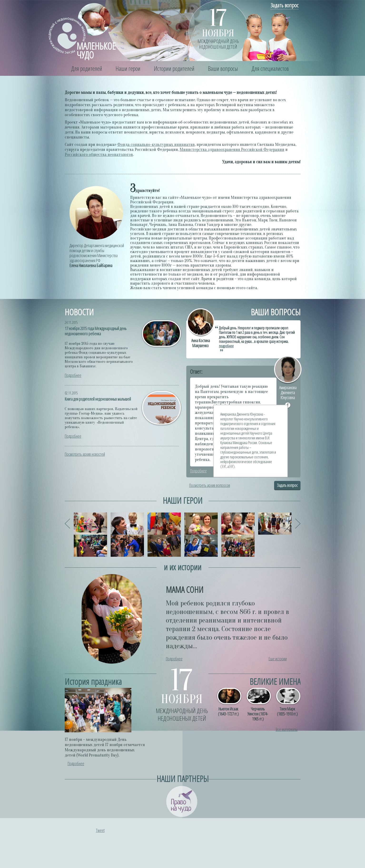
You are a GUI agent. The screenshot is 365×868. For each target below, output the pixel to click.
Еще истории (278, 659)
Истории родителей (174, 68)
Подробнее (73, 375)
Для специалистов (270, 68)
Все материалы (287, 729)
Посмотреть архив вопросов (210, 485)
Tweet (100, 830)
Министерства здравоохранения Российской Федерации (232, 150)
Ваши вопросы (223, 68)
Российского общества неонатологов (99, 155)
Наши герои (128, 68)
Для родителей (87, 68)
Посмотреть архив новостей (85, 454)
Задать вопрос (284, 5)
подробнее (226, 346)
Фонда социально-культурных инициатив (156, 145)
